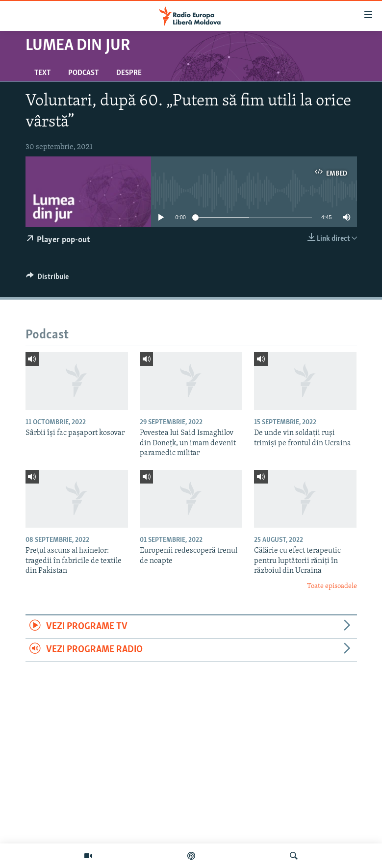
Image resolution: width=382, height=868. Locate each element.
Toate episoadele (332, 586)
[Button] (48, 279)
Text (42, 73)
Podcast (83, 73)
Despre (129, 73)
